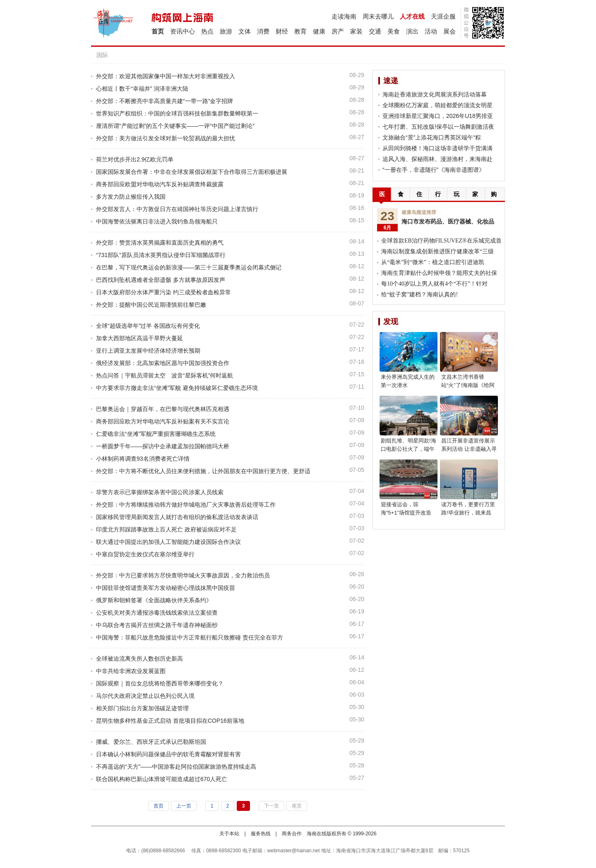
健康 (319, 31)
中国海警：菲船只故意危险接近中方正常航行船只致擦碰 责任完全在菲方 (190, 637)
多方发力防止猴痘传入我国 (131, 197)
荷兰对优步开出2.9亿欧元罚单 (135, 159)
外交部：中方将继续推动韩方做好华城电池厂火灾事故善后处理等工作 (186, 505)
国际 (102, 55)
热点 (207, 31)
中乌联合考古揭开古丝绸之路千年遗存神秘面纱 (157, 625)
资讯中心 (183, 31)
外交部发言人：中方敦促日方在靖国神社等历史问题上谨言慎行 (177, 209)
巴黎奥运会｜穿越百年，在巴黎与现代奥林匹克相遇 (163, 409)
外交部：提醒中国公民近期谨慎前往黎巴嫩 (151, 305)
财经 (282, 31)
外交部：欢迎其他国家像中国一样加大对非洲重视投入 (166, 76)
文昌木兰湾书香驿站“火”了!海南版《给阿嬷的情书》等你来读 (468, 385)
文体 (245, 31)
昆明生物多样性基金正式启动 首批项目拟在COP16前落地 (170, 721)
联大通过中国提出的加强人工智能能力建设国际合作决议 (168, 542)
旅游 (226, 31)
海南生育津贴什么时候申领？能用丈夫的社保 (439, 273)
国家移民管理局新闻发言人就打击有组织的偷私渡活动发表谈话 (177, 517)
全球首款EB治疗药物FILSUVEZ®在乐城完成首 (441, 241)
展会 (449, 31)
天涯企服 (443, 16)
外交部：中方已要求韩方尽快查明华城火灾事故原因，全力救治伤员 (183, 575)
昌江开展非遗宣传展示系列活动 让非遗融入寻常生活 (469, 449)
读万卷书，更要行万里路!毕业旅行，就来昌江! (468, 513)
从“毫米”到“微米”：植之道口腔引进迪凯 (433, 262)
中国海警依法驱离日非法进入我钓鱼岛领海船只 (157, 221)
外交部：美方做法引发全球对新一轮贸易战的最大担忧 (166, 138)
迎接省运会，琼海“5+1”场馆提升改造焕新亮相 (406, 513)
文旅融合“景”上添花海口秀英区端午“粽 (432, 137)
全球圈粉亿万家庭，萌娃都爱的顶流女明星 (437, 105)
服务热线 (261, 834)
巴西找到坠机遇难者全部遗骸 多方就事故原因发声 (161, 280)
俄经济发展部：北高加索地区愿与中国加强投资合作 (163, 363)
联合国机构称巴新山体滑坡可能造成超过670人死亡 (162, 779)
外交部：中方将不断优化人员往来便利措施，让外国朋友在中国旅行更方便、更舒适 (203, 471)
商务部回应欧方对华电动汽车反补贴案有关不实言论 (163, 421)
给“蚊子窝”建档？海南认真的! (419, 295)
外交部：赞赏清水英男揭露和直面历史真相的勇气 (160, 243)
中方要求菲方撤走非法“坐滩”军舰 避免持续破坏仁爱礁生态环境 (177, 388)
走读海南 (344, 16)
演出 (412, 31)
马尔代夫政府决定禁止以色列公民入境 (145, 696)
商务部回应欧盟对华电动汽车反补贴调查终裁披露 (160, 184)
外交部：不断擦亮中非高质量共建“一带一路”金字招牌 (165, 101)
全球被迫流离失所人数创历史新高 (139, 659)
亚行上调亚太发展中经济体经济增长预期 (148, 351)
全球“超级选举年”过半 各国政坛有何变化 (148, 326)
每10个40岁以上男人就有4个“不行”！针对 (434, 284)
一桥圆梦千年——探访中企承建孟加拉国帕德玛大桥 (163, 446)
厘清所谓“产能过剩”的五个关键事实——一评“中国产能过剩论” (175, 126)
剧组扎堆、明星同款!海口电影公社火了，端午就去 (409, 449)
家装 (356, 31)
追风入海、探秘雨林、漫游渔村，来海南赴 (437, 159)
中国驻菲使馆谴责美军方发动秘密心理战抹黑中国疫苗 (166, 588)
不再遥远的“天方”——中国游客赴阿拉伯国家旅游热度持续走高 (176, 767)
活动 (431, 31)
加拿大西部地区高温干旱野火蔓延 (139, 338)
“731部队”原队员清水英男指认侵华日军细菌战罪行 (161, 255)
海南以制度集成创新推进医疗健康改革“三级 (437, 251)
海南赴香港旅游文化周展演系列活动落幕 (435, 94)
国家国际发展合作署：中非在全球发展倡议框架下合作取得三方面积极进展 (192, 172)
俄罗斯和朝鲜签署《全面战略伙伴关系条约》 (154, 600)
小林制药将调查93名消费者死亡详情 (143, 459)
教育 (300, 31)
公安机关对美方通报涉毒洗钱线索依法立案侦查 (157, 613)
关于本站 (229, 834)
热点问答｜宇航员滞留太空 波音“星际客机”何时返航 (165, 375)
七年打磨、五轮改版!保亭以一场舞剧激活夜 (438, 127)
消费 (263, 31)
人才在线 (412, 16)
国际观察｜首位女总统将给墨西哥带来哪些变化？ (160, 683)
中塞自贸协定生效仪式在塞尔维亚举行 (145, 554)
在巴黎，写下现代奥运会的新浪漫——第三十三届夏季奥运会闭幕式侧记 (189, 267)
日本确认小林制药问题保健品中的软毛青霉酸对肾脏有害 (168, 754)
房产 (338, 31)
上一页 (184, 806)
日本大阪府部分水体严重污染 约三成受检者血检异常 (163, 292)
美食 (394, 31)
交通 (375, 31)
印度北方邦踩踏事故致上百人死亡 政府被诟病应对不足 (166, 529)
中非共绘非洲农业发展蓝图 (131, 671)
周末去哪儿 (378, 16)
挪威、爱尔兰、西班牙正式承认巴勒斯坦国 (151, 742)
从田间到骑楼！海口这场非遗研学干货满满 (437, 148)
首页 (158, 31)
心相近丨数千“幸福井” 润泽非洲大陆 (142, 89)
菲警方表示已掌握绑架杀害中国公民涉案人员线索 (160, 492)
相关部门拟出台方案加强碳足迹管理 (142, 708)
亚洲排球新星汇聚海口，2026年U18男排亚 (438, 116)
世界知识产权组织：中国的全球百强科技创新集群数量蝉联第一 (177, 113)
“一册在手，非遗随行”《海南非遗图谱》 (434, 170)
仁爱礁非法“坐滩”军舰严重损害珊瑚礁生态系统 (156, 434)
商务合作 (292, 834)
